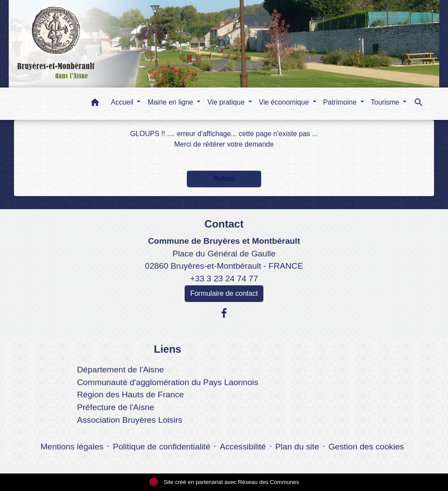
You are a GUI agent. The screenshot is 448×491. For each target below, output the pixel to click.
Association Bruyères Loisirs (130, 420)
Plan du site (297, 447)
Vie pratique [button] (227, 102)
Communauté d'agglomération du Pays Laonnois (168, 382)
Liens (168, 349)
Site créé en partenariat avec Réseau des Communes (224, 482)
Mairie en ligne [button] (171, 102)
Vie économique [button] (285, 102)
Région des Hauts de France (130, 395)
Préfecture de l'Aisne (115, 407)
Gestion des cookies (366, 447)
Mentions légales (72, 447)
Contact (224, 224)
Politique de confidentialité (162, 447)
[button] (95, 104)
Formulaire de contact (224, 293)
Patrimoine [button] (341, 102)
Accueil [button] (123, 102)
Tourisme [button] (386, 102)
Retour (224, 179)
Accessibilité (243, 447)
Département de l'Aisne (121, 370)
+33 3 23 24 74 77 (224, 279)
